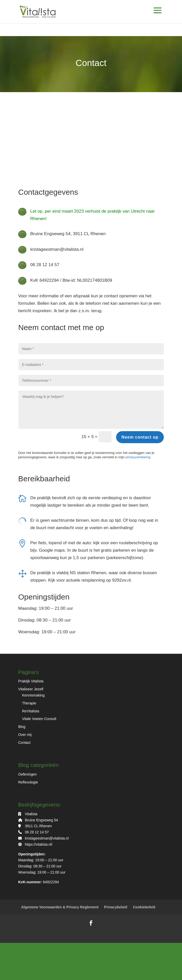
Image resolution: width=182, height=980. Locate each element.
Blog (22, 727)
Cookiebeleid (144, 907)
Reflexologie (28, 782)
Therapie (29, 703)
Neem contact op (140, 437)
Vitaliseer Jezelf (31, 689)
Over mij (25, 735)
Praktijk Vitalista (31, 681)
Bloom (129, 935)
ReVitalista (31, 711)
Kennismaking (33, 695)
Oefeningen (27, 774)
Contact (24, 743)
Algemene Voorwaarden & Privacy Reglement (60, 907)
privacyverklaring (138, 457)
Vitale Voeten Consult (39, 719)
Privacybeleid (116, 907)
